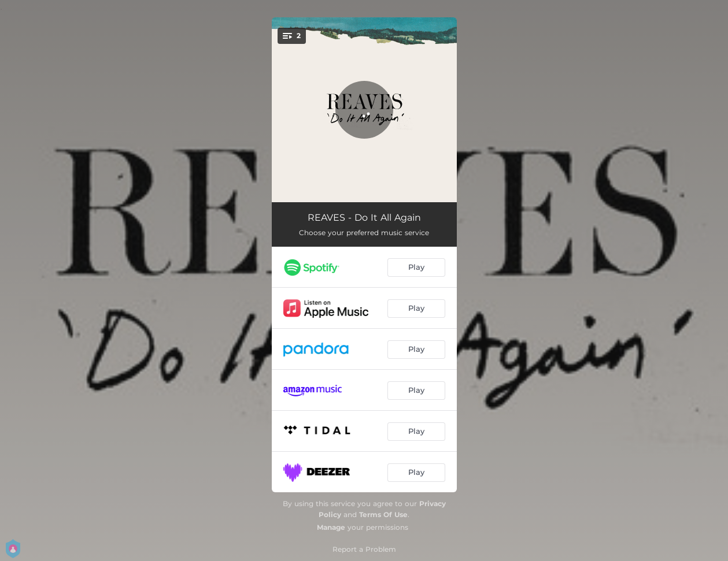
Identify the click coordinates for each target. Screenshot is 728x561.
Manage (331, 527)
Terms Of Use (383, 514)
